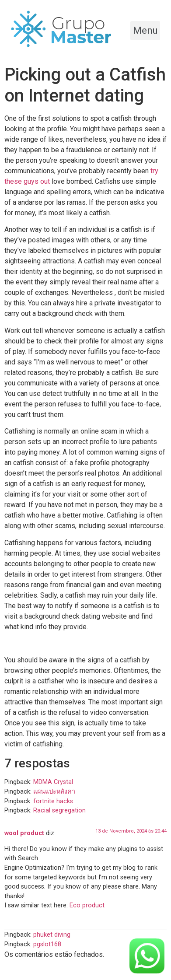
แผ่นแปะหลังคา (54, 792)
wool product (24, 833)
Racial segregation (59, 810)
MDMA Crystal (53, 782)
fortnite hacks (53, 801)
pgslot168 (47, 944)
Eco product (87, 905)
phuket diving (52, 935)
